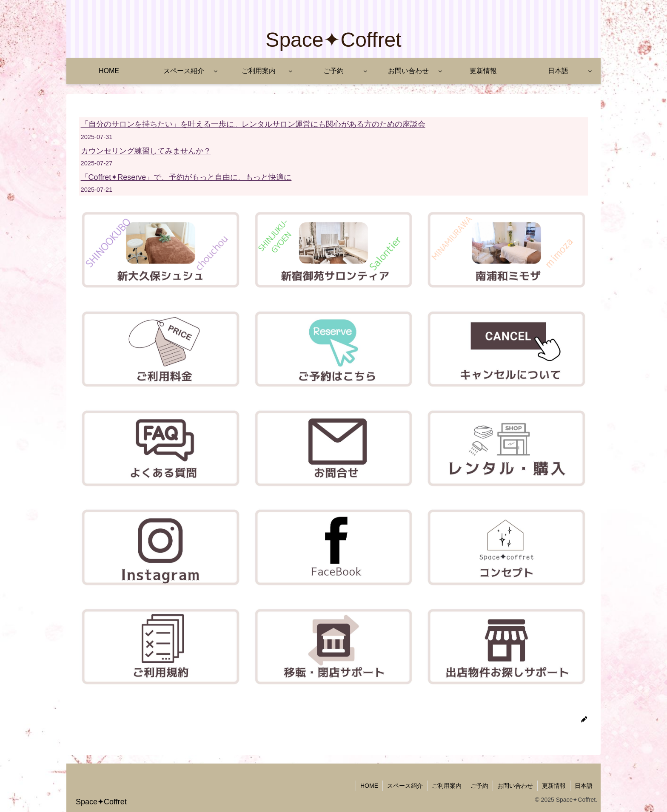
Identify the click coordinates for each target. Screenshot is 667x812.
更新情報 (554, 786)
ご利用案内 (447, 786)
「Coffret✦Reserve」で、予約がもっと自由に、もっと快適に (186, 177)
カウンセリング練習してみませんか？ (146, 151)
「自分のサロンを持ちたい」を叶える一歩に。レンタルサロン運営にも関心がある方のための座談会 (253, 124)
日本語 (584, 786)
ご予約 (479, 786)
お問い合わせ (515, 786)
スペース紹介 (405, 786)
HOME (369, 786)
